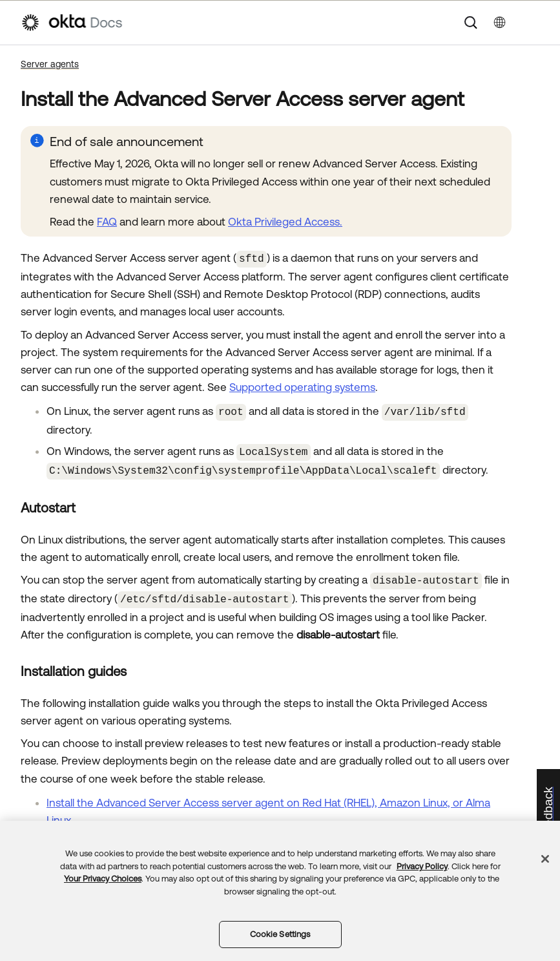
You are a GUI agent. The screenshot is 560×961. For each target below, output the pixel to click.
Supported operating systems (302, 386)
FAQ (107, 222)
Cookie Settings (280, 934)
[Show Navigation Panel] (533, 23)
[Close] (545, 859)
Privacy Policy (422, 866)
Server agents (50, 64)
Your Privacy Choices (103, 879)
